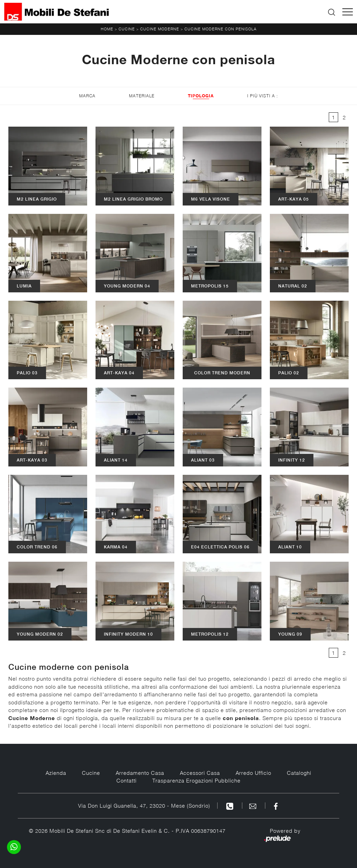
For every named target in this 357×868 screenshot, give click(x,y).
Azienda (56, 773)
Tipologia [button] (201, 96)
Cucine (127, 29)
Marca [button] (87, 96)
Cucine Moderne (160, 29)
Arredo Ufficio (253, 773)
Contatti (127, 780)
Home (107, 29)
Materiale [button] (142, 96)
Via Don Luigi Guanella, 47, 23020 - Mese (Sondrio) (144, 806)
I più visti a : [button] (263, 96)
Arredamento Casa (140, 773)
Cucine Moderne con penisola (221, 29)
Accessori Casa (200, 773)
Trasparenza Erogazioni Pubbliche (196, 780)
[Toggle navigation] (348, 12)
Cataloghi (299, 773)
